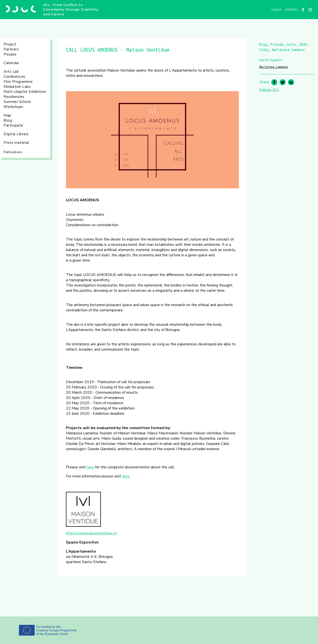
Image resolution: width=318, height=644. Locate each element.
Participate (13, 125)
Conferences (14, 77)
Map (7, 115)
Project (10, 44)
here (90, 467)
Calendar (11, 63)
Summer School (17, 102)
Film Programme (18, 82)
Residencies (14, 97)
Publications (13, 152)
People (10, 54)
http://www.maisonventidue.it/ (92, 533)
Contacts (291, 10)
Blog (8, 120)
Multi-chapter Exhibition (25, 92)
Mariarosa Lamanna (274, 67)
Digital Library (16, 134)
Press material (16, 143)
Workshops (13, 107)
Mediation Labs (17, 87)
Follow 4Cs (269, 90)
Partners (11, 49)
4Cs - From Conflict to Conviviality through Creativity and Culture (71, 10)
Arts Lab (11, 72)
